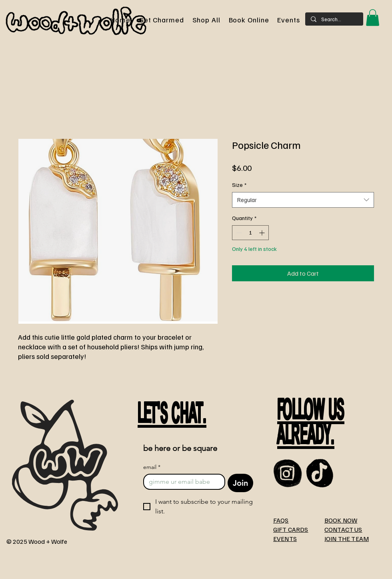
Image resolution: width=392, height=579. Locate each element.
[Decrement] (238, 233)
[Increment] (263, 233)
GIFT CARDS (291, 529)
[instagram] (288, 473)
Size (239, 185)
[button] (373, 18)
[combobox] (303, 200)
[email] (182, 482)
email (152, 467)
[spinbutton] (250, 233)
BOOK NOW (341, 520)
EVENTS (285, 539)
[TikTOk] (320, 473)
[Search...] (334, 19)
